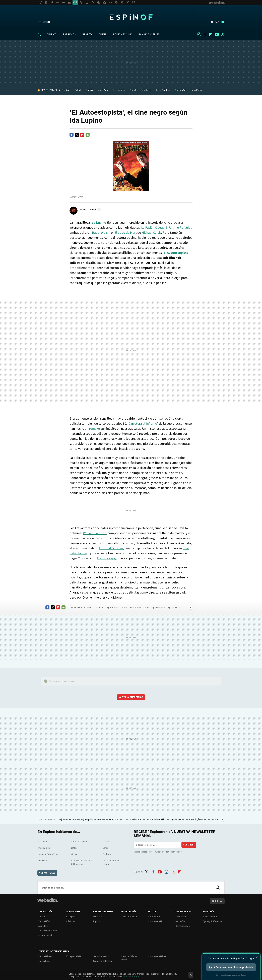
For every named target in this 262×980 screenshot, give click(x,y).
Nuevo (215, 22)
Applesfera (43, 926)
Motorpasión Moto (157, 921)
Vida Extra (70, 921)
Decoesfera (180, 921)
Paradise (90, 90)
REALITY (87, 34)
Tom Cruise (146, 90)
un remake (92, 428)
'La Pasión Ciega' (152, 227)
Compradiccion (183, 926)
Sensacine (98, 917)
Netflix (74, 848)
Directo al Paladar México (129, 958)
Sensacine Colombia (103, 961)
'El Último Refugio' (178, 227)
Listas (106, 848)
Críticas (100, 607)
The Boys (66, 90)
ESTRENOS (69, 34)
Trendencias (181, 917)
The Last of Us (119, 90)
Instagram (199, 34)
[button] (90, 209)
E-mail (88, 135)
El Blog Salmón (210, 917)
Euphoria (107, 854)
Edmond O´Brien (111, 548)
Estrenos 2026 (112, 819)
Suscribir (189, 845)
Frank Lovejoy (107, 558)
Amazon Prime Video (49, 854)
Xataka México (45, 956)
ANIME (103, 34)
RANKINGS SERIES (149, 34)
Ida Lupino (160, 607)
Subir (215, 901)
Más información (131, 977)
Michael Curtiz (151, 232)
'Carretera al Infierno (142, 423)
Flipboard (211, 34)
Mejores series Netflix (156, 819)
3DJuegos (70, 917)
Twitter (223, 34)
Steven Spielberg (163, 90)
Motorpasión (154, 917)
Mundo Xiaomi (45, 935)
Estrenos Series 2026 (133, 819)
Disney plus (44, 848)
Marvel (133, 90)
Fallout (78, 90)
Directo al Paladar (129, 917)
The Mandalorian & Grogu (112, 862)
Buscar (218, 888)
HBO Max (43, 861)
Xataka (42, 917)
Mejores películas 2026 (91, 819)
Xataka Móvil (44, 921)
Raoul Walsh (101, 232)
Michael (74, 854)
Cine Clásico (87, 607)
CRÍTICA (52, 34)
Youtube (217, 34)
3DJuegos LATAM (73, 956)
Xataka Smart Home (48, 931)
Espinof (131, 17)
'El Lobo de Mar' (125, 232)
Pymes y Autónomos (212, 921)
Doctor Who (181, 90)
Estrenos (43, 841)
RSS (173, 871)
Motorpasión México (157, 956)
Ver (133, 697)
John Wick (103, 90)
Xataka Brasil (44, 961)
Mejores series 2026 (67, 819)
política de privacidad (172, 852)
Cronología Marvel (198, 819)
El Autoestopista (141, 607)
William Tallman (95, 533)
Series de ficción (79, 841)
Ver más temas (47, 873)
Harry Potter (196, 90)
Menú (46, 22)
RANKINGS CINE (122, 34)
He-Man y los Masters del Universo (81, 862)
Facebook (205, 34)
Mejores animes (177, 819)
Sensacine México (101, 956)
